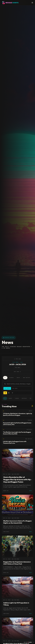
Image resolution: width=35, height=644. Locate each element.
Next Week (17, 372)
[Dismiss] (33, 642)
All (5, 378)
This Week (17, 368)
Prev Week (17, 359)
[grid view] (9, 393)
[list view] (12, 393)
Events (10, 398)
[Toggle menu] (32, 3)
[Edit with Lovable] (28, 642)
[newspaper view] (5, 393)
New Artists (27, 378)
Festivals (24, 398)
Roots (18, 378)
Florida (11, 378)
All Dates (7, 388)
